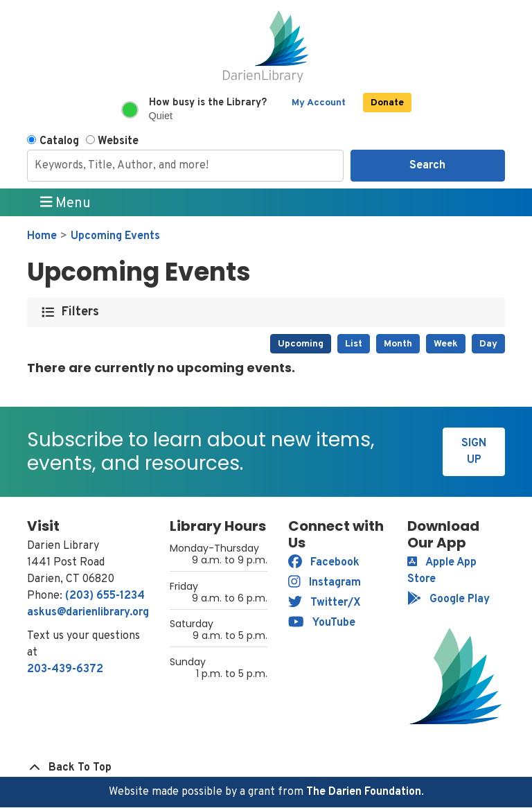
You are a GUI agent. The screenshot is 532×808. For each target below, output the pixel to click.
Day (488, 344)
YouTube (322, 623)
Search (427, 166)
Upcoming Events (115, 236)
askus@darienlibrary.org (88, 613)
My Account (319, 103)
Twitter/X (325, 603)
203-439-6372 (65, 669)
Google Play (449, 599)
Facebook (324, 563)
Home (42, 236)
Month (398, 344)
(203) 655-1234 (105, 596)
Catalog (59, 141)
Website (118, 141)
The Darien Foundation (364, 792)
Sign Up (474, 452)
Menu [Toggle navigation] (66, 203)
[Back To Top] (266, 768)
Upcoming (301, 344)
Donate (387, 103)
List (354, 344)
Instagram (325, 583)
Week (446, 344)
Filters (81, 312)
